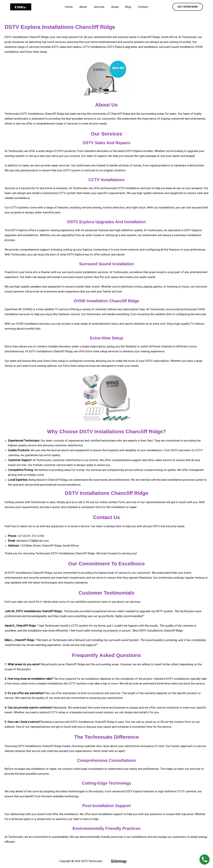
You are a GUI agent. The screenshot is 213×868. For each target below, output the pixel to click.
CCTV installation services (134, 188)
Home (71, 7)
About (85, 7)
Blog (127, 7)
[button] (188, 7)
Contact (141, 7)
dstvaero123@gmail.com (33, 541)
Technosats (16, 837)
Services (100, 7)
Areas (114, 7)
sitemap (119, 861)
